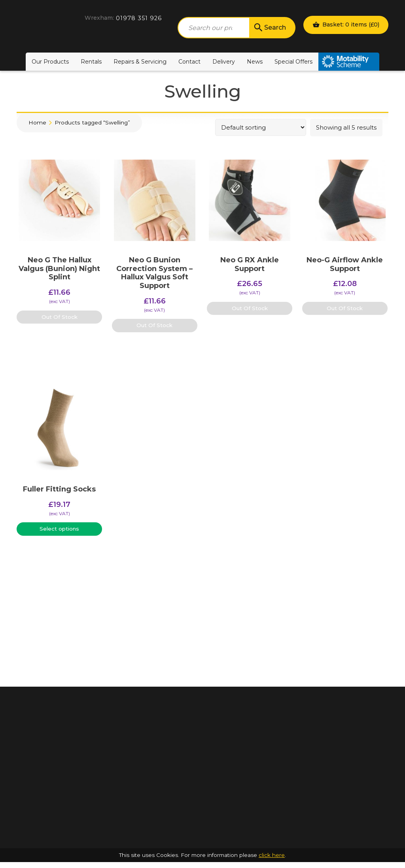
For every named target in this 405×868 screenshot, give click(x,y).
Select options (59, 529)
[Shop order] (261, 127)
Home (37, 122)
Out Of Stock (60, 317)
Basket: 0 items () (346, 24)
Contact (189, 62)
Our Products (50, 62)
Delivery (224, 62)
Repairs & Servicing (140, 62)
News (255, 62)
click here (272, 861)
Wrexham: (99, 18)
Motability (349, 62)
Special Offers (293, 62)
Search (269, 28)
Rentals (91, 62)
